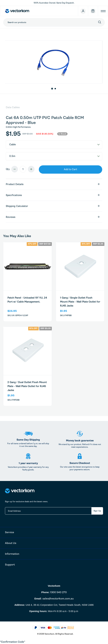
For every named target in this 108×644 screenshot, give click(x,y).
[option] (54, 62)
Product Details (53, 184)
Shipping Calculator (53, 206)
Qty (8, 169)
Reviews (53, 217)
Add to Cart (71, 169)
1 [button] (52, 89)
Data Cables (13, 107)
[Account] (83, 11)
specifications (53, 195)
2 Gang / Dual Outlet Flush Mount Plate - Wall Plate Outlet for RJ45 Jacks (27, 386)
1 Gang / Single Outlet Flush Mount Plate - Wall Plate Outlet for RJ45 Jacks (80, 302)
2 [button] (55, 89)
